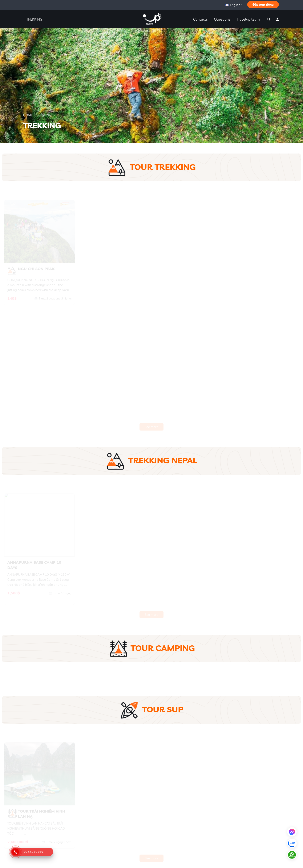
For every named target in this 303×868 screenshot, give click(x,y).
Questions (222, 19)
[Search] (268, 19)
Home (28, 115)
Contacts (200, 19)
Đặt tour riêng (263, 5)
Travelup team (248, 19)
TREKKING (34, 19)
